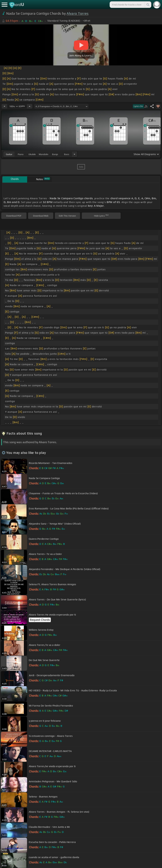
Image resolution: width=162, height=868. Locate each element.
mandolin (44, 154)
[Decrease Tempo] (4, 106)
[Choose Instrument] (74, 154)
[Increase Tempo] (30, 106)
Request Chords (40, 620)
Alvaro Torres (77, 13)
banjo (55, 154)
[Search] (148, 5)
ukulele (32, 154)
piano (21, 154)
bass (67, 154)
